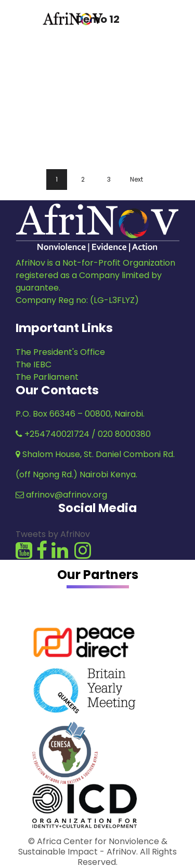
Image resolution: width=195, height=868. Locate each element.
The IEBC (34, 364)
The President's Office (60, 352)
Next (136, 179)
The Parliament (47, 377)
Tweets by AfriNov (53, 534)
